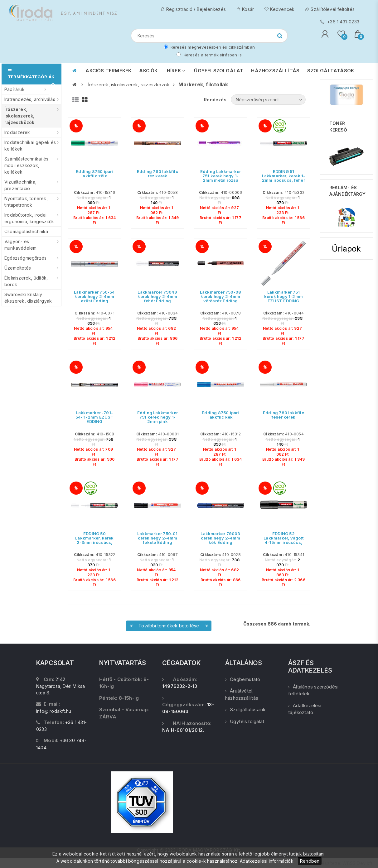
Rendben (310, 861)
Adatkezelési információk (267, 861)
